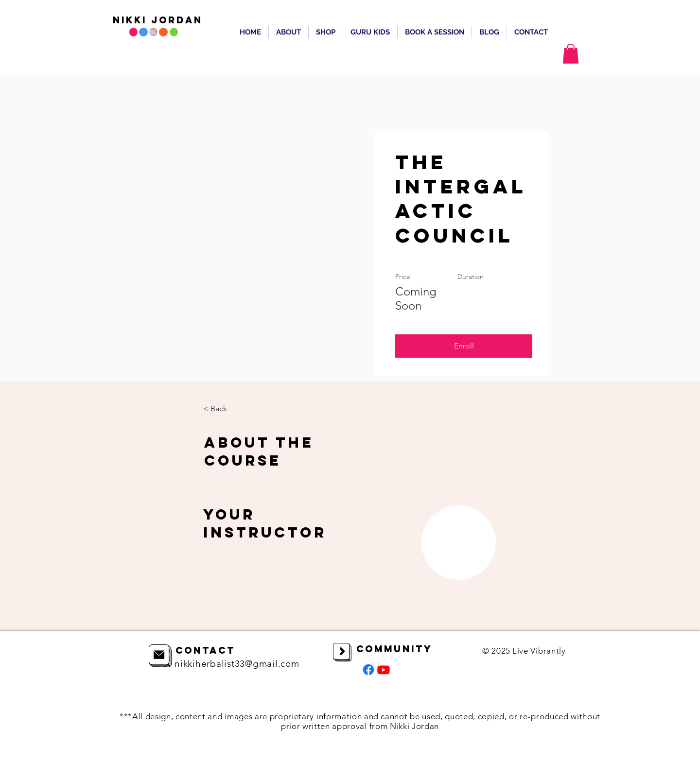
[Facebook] (368, 670)
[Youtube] (384, 670)
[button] (571, 54)
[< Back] (230, 409)
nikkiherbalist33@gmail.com (237, 664)
